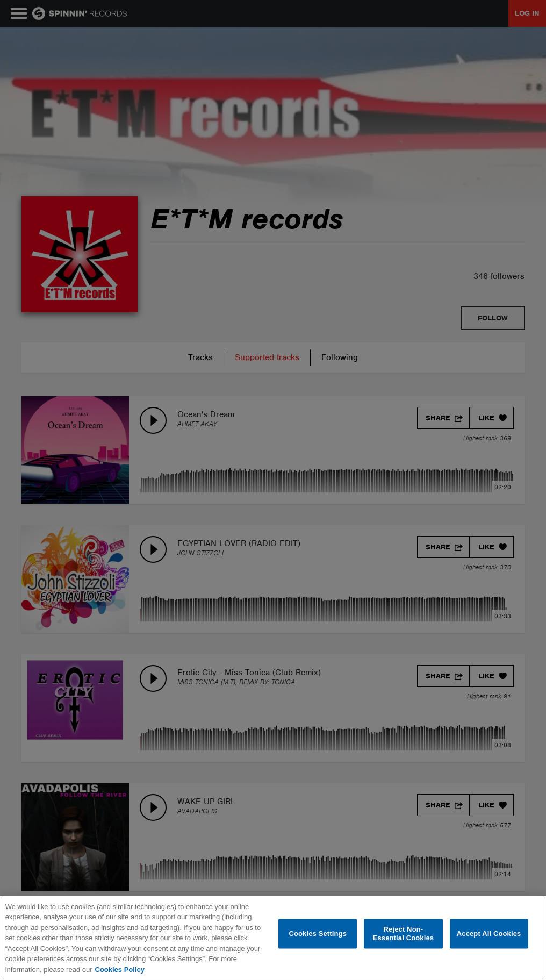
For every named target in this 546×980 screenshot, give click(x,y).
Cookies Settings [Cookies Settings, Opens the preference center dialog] (318, 933)
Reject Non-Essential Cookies (403, 933)
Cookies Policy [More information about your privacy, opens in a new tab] (120, 970)
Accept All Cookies (489, 933)
